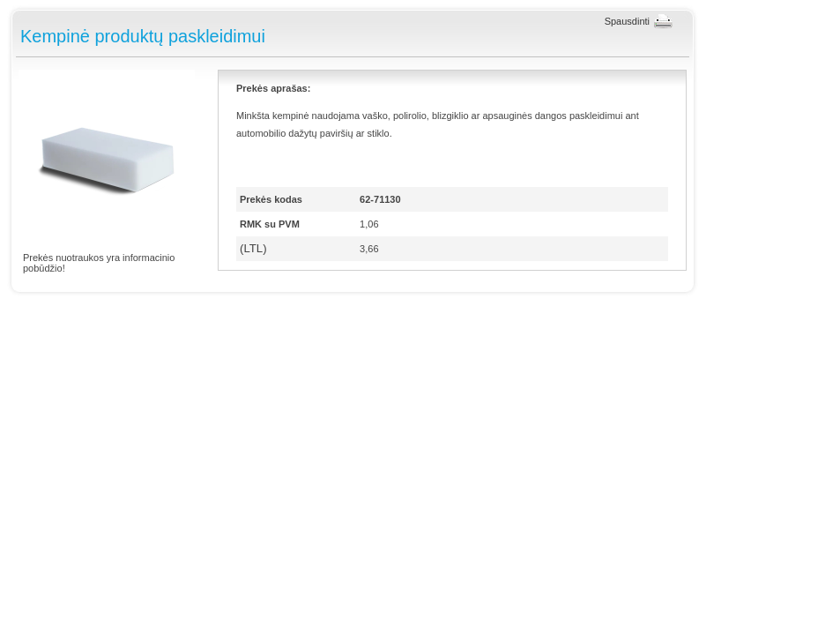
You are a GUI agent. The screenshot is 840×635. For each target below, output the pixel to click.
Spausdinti (627, 21)
